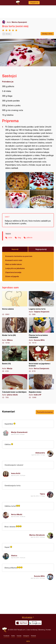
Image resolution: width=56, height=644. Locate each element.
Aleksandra (40, 453)
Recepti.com (5, 630)
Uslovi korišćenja (32, 630)
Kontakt (48, 630)
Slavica (14, 555)
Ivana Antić (16, 473)
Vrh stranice (27, 617)
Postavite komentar (45, 412)
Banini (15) (15, 359)
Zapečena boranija (13, 272)
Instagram (26, 636)
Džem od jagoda (12, 276)
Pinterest (33, 636)
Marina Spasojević (19, 22)
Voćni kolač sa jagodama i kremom (41, 359)
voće (10, 238)
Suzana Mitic (39, 576)
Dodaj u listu (47, 34)
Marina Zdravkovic (37, 535)
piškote (29, 238)
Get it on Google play (35, 623)
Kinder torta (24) (15, 331)
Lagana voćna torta (41, 303)
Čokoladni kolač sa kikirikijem (15, 386)
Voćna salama (15, 303)
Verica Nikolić (17, 514)
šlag (19, 238)
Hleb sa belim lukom (13, 264)
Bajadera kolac (41, 386)
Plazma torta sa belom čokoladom (41, 331)
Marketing (42, 630)
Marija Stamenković (19, 432)
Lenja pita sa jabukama (15, 268)
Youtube (19, 636)
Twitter (13, 636)
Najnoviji (15, 249)
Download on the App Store (22, 623)
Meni (28, 641)
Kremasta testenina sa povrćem (19, 256)
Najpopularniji (41, 249)
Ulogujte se (34, 3)
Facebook (6, 636)
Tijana (42, 494)
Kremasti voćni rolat (14, 260)
